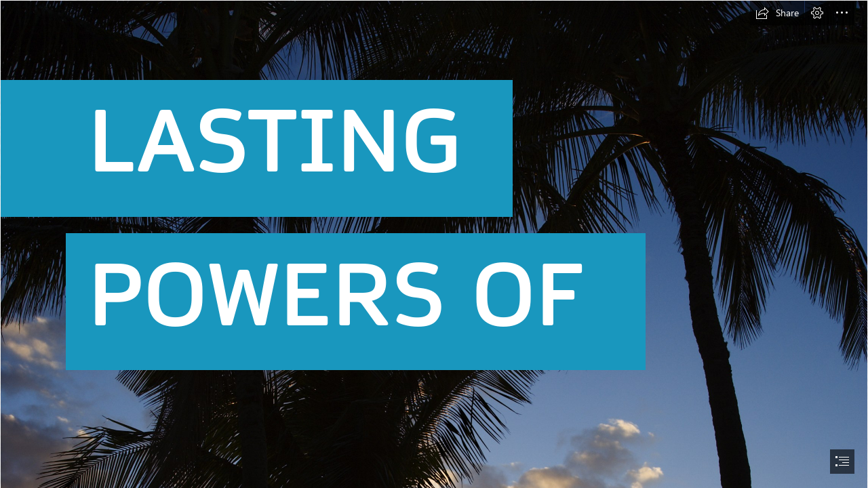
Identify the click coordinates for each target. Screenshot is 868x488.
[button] (777, 13)
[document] (434, 244)
